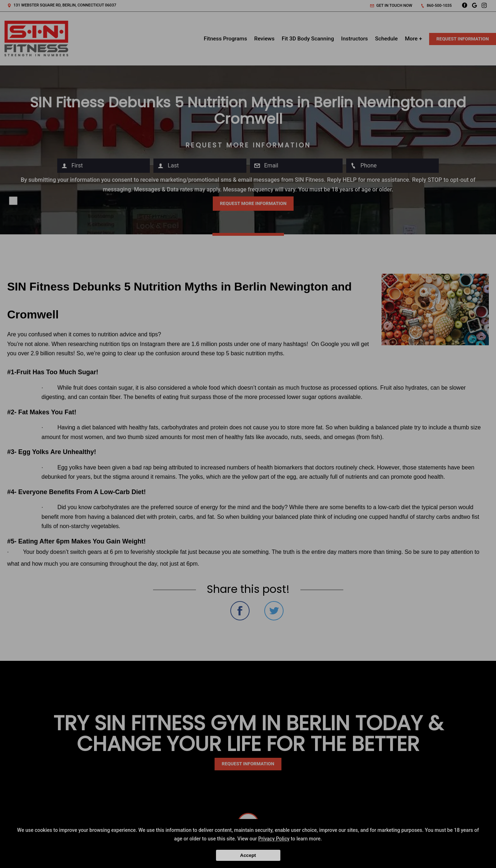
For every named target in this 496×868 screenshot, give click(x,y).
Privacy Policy (274, 839)
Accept (248, 855)
